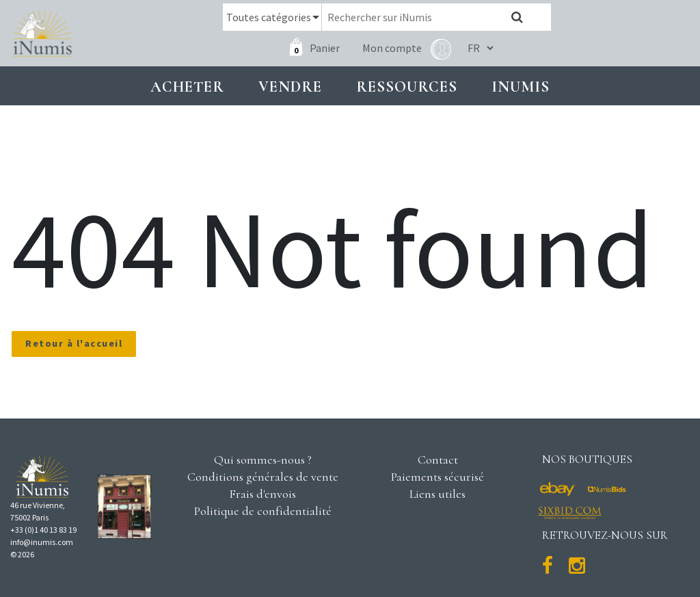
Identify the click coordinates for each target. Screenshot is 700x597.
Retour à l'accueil (74, 343)
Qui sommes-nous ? (263, 460)
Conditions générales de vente (263, 477)
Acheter (187, 87)
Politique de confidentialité (263, 511)
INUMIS (521, 87)
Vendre (290, 87)
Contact (438, 460)
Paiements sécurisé (437, 477)
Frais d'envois (262, 494)
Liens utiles (437, 494)
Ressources (407, 87)
